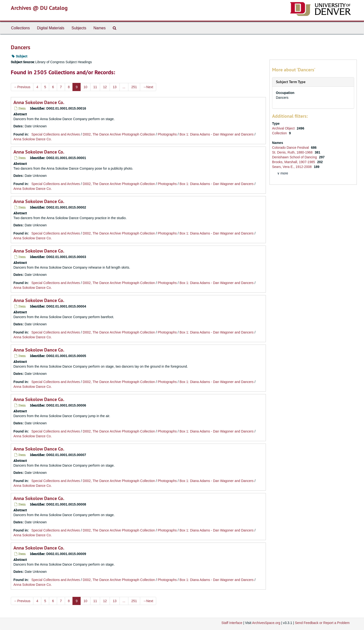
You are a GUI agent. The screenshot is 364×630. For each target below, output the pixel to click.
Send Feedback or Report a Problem (322, 623)
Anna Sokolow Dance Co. (39, 102)
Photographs (167, 134)
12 (105, 87)
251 (134, 87)
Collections (20, 28)
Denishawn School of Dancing (295, 157)
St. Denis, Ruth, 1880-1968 (293, 152)
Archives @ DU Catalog (39, 8)
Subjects (79, 28)
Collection (280, 133)
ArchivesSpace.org (266, 623)
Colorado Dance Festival (291, 148)
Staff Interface (232, 623)
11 (95, 87)
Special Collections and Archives (56, 134)
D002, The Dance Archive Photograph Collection (119, 134)
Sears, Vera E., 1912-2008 (292, 167)
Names (99, 28)
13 (115, 87)
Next (148, 87)
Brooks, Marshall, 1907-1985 (294, 162)
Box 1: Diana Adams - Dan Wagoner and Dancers (216, 134)
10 (85, 87)
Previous (22, 87)
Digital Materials (51, 28)
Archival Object (284, 128)
